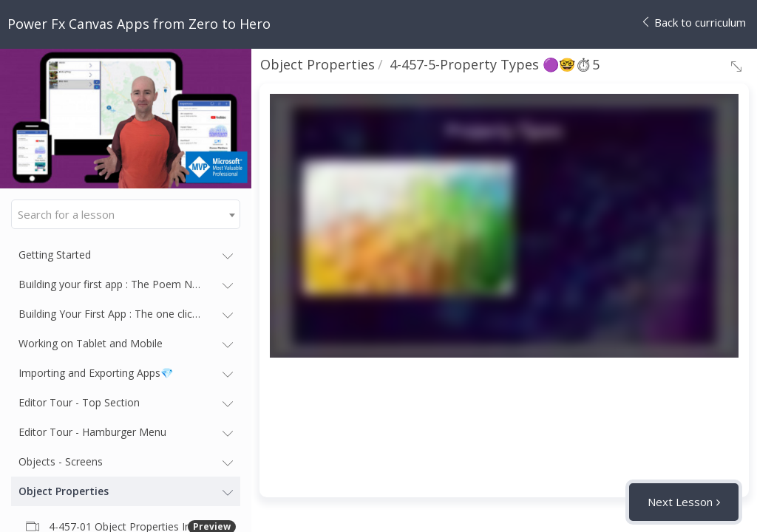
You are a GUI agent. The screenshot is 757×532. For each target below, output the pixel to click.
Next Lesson (680, 502)
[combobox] (126, 214)
